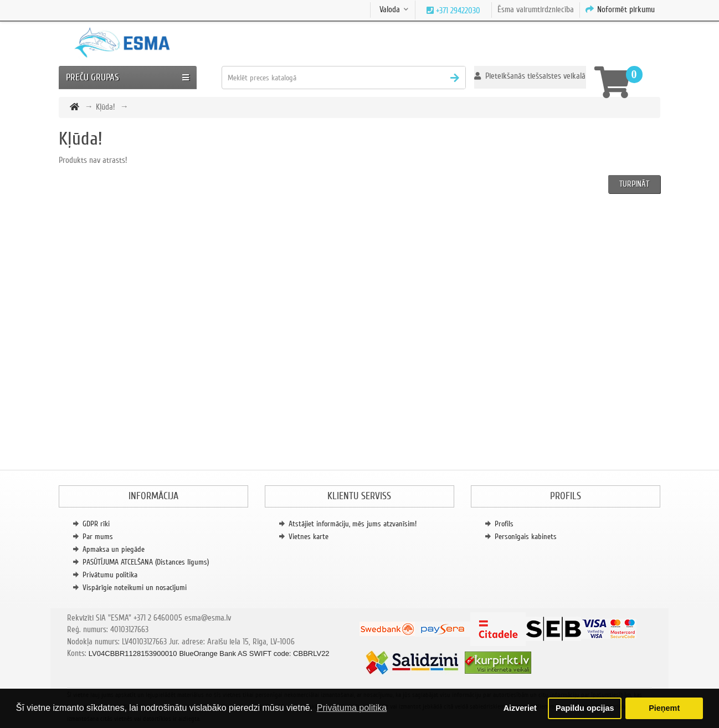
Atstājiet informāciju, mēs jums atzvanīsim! (353, 524)
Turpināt (634, 184)
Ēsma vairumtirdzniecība (536, 9)
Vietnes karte (309, 537)
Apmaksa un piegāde (114, 549)
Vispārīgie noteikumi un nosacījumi (135, 588)
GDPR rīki (96, 524)
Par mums (98, 537)
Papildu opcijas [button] (585, 708)
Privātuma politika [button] (352, 708)
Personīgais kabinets (526, 537)
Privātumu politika (110, 575)
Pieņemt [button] (664, 708)
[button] (530, 77)
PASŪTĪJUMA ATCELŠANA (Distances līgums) (146, 562)
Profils (504, 524)
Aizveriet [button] (520, 708)
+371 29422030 (457, 11)
